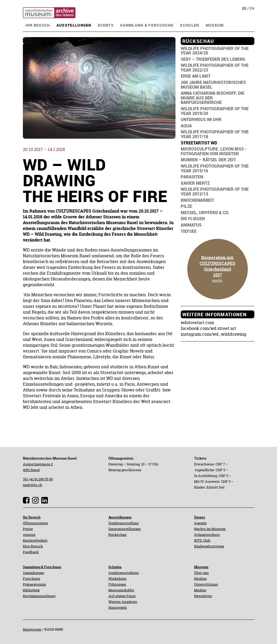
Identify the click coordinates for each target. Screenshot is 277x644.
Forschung (31, 578)
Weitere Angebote (123, 602)
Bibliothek (31, 590)
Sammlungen (34, 573)
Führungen (117, 584)
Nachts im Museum (210, 529)
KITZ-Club (202, 540)
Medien (200, 590)
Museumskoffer (121, 590)
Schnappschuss (207, 535)
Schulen (115, 567)
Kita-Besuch (33, 546)
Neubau (200, 578)
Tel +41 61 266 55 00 (38, 479)
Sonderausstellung (124, 523)
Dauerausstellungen (125, 529)
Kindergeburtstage (209, 546)
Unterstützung (206, 584)
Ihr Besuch (32, 517)
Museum (201, 567)
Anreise (29, 535)
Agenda (200, 523)
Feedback (31, 552)
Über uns (202, 573)
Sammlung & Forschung (42, 567)
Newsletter (203, 596)
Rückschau (117, 535)
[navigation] (38, 25)
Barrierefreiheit (35, 540)
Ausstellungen (120, 517)
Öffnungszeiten (35, 523)
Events (200, 517)
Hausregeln (118, 607)
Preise (28, 529)
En (252, 8)
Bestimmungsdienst (39, 596)
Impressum (32, 629)
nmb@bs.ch (32, 485)
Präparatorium (34, 584)
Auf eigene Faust (122, 596)
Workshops (117, 578)
